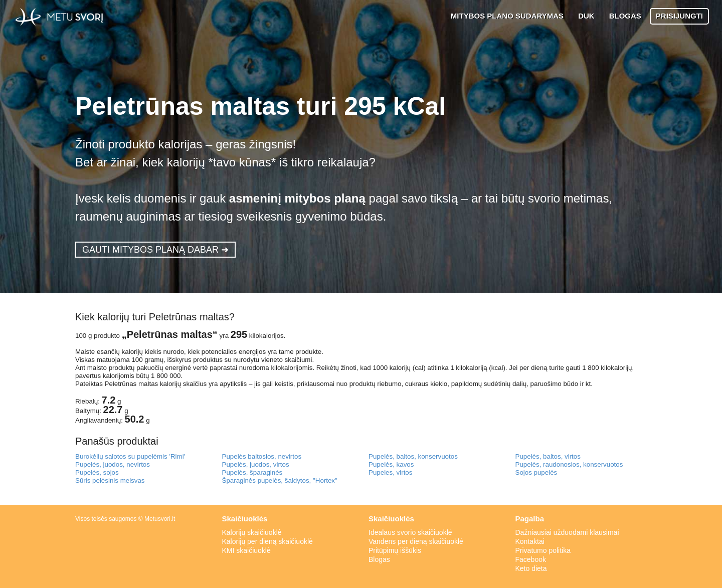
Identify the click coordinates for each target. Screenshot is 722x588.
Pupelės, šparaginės (252, 472)
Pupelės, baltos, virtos (548, 456)
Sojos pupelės (536, 472)
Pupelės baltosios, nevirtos (262, 456)
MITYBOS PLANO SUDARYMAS (507, 16)
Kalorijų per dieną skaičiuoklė (267, 541)
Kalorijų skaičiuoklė (252, 532)
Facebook (531, 559)
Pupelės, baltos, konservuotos (413, 456)
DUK (586, 16)
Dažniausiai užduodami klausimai (567, 532)
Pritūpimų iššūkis (395, 550)
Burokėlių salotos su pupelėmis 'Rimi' (130, 456)
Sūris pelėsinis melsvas (110, 480)
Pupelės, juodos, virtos (256, 464)
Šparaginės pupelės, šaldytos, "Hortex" (280, 480)
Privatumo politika (543, 550)
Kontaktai (530, 541)
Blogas (379, 559)
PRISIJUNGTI (679, 16)
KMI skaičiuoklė (246, 550)
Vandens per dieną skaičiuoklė (416, 541)
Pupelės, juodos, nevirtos (113, 464)
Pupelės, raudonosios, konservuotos (569, 464)
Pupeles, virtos (390, 472)
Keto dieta (531, 568)
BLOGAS (625, 16)
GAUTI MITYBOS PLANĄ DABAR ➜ (155, 250)
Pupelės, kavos (391, 464)
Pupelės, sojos (97, 472)
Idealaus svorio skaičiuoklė (410, 532)
